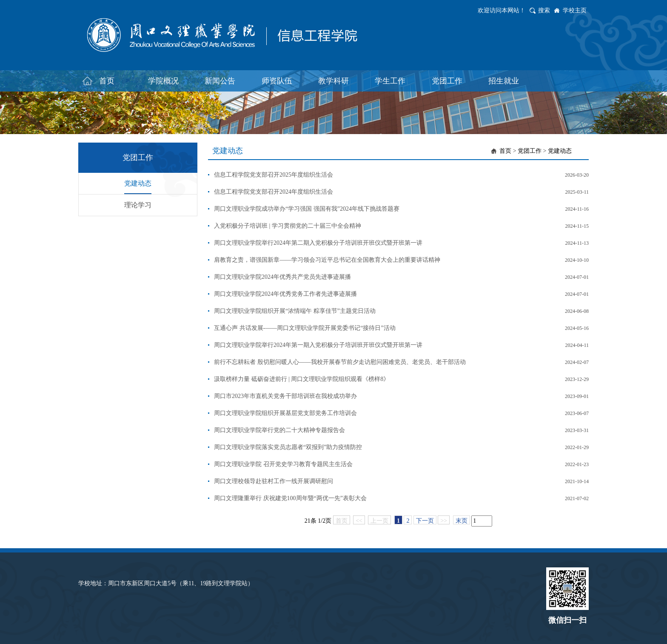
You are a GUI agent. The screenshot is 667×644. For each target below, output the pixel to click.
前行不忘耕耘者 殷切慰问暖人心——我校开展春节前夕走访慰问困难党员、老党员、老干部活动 (340, 362)
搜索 (544, 10)
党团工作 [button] (447, 81)
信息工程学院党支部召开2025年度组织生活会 (274, 175)
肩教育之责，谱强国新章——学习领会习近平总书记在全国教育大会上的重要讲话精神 (327, 260)
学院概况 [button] (163, 81)
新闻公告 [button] (220, 81)
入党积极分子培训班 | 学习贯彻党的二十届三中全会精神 (288, 226)
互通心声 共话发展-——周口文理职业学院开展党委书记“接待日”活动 (305, 328)
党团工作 (530, 151)
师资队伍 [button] (277, 81)
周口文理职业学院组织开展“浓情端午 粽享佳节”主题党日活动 (295, 311)
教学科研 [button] (333, 81)
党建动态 (138, 183)
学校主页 (575, 10)
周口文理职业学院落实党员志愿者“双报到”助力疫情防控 (288, 447)
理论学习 (138, 205)
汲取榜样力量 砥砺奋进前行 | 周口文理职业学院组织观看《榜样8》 (302, 379)
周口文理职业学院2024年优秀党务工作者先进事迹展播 (285, 294)
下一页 (425, 521)
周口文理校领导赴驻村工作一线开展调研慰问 (274, 481)
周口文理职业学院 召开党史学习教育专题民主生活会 (283, 464)
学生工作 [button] (390, 81)
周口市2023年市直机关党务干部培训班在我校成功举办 (285, 396)
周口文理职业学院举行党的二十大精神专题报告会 (279, 430)
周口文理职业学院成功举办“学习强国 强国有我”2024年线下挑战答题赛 (307, 209)
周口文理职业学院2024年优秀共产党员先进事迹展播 (282, 277)
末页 (462, 521)
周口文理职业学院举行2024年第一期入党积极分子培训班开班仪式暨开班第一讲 (318, 345)
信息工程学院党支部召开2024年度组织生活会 (274, 192)
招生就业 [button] (504, 81)
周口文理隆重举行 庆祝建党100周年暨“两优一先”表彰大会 (290, 498)
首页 (505, 151)
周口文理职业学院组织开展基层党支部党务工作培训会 (285, 413)
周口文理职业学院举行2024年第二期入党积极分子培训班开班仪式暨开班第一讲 (318, 243)
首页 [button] (107, 81)
